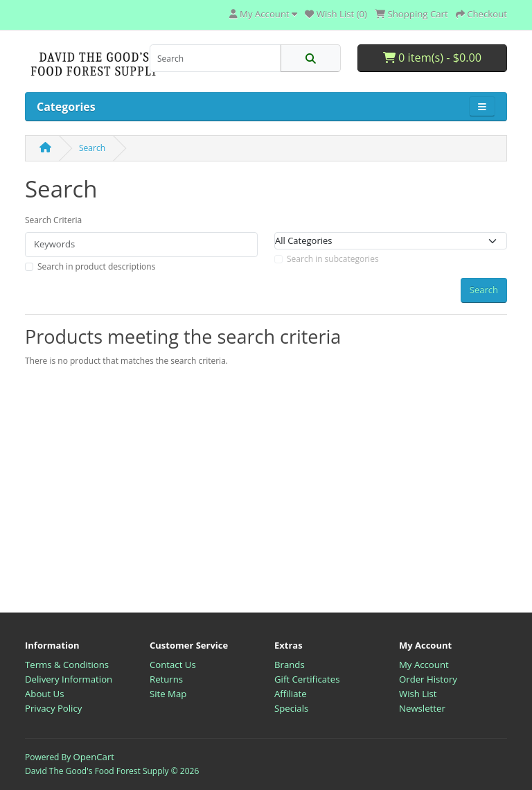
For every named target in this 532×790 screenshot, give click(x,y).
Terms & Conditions (67, 665)
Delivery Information (69, 679)
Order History (428, 679)
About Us (44, 694)
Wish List (418, 694)
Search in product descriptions (96, 266)
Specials (291, 708)
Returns (166, 679)
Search (92, 148)
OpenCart (94, 757)
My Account (424, 665)
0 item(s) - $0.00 (432, 58)
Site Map (168, 694)
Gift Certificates (307, 679)
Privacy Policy (53, 708)
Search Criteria (53, 220)
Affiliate (291, 694)
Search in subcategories (333, 259)
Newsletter (422, 708)
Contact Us (173, 665)
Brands (290, 665)
